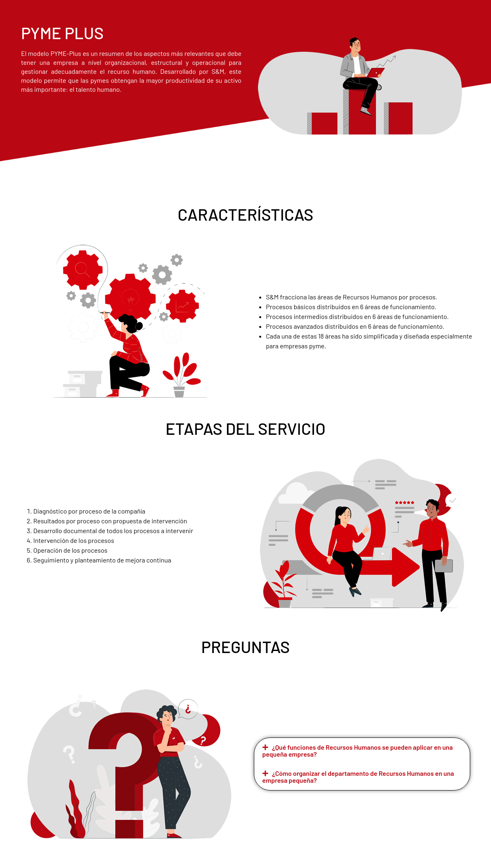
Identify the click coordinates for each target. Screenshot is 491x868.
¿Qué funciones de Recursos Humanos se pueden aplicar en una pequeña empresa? (358, 751)
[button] (362, 751)
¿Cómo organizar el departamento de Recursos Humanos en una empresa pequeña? (358, 777)
